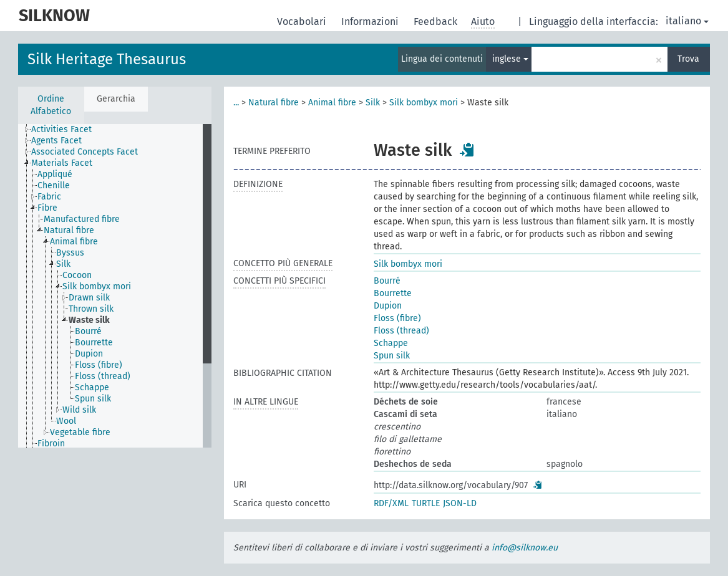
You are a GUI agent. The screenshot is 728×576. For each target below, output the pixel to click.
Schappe (391, 343)
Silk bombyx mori (424, 103)
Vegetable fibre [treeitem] (80, 432)
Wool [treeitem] (66, 421)
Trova (688, 59)
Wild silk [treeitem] (79, 410)
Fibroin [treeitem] (51, 444)
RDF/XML (391, 503)
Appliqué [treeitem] (55, 174)
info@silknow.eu (525, 548)
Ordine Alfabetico (51, 105)
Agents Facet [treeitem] (56, 141)
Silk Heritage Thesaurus (107, 59)
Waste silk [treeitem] (89, 320)
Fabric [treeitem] (49, 197)
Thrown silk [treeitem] (91, 309)
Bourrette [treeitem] (94, 343)
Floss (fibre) (397, 318)
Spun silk (392, 356)
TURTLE (426, 503)
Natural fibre (274, 103)
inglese (510, 59)
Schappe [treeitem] (92, 387)
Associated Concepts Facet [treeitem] (85, 152)
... (236, 103)
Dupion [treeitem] (89, 354)
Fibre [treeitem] (47, 208)
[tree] (115, 286)
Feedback (437, 22)
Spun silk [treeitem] (93, 399)
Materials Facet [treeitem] (62, 163)
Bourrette (393, 293)
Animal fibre (332, 103)
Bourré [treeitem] (88, 331)
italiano (687, 21)
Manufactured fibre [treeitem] (82, 219)
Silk (373, 103)
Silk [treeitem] (63, 264)
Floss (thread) (401, 331)
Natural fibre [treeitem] (69, 230)
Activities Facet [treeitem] (61, 129)
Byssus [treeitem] (70, 253)
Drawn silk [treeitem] (89, 298)
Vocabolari (303, 22)
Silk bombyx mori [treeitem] (97, 286)
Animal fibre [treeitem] (74, 242)
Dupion (388, 306)
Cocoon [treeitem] (77, 275)
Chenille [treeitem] (54, 185)
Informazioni (371, 22)
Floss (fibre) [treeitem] (99, 365)
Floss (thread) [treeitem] (103, 376)
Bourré (387, 281)
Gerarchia (116, 99)
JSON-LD (460, 503)
